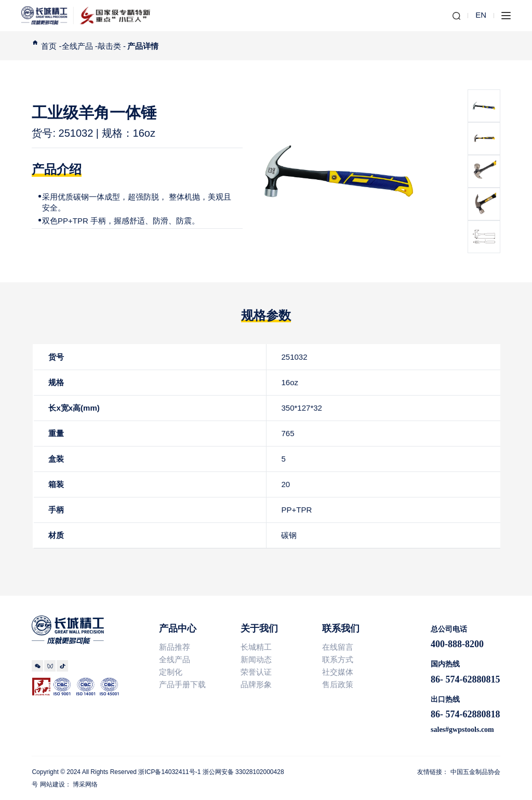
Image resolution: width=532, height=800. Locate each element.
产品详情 (143, 46)
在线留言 (341, 647)
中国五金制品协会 (475, 772)
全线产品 (175, 659)
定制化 (171, 672)
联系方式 (338, 659)
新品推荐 (175, 647)
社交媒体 (338, 672)
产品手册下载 (182, 684)
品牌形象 (256, 684)
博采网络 (85, 784)
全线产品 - (80, 46)
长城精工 (256, 647)
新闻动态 (256, 659)
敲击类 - (112, 46)
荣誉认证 (256, 672)
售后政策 (338, 684)
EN (481, 15)
